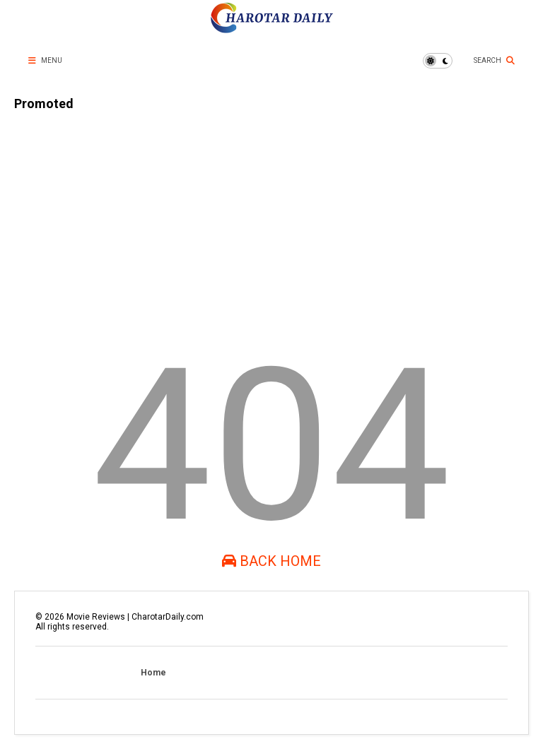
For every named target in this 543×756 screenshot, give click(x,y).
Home (153, 673)
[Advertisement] (271, 220)
